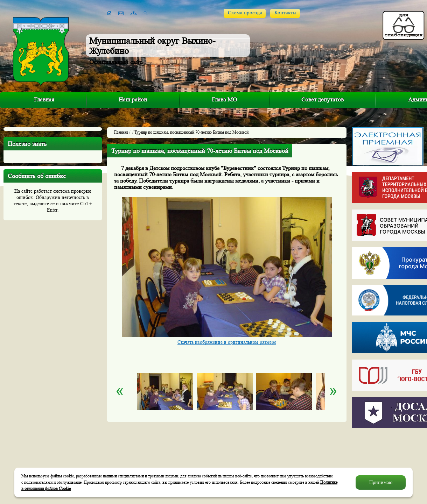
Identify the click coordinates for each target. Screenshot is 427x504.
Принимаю (381, 482)
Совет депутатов (323, 100)
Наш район (133, 100)
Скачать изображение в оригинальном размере (227, 342)
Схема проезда (245, 13)
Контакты (285, 13)
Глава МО (224, 100)
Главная (44, 100)
